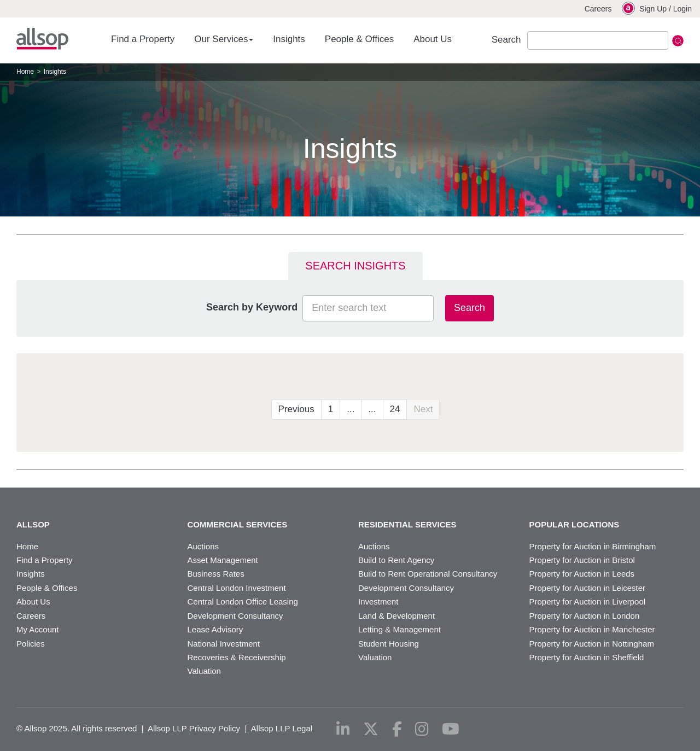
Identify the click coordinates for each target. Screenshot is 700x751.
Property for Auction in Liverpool (588, 602)
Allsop (42, 39)
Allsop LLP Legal (282, 728)
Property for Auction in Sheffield (587, 657)
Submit (678, 41)
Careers (598, 9)
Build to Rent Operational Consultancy (428, 574)
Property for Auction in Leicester (588, 588)
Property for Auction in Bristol (582, 560)
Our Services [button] (224, 39)
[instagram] (422, 729)
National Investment (224, 644)
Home (25, 72)
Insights (289, 39)
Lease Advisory (215, 629)
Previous (296, 409)
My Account (38, 629)
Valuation (204, 671)
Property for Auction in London (585, 616)
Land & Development (396, 616)
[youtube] (451, 729)
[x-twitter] (371, 729)
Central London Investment (237, 588)
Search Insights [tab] (355, 266)
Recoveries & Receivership (237, 657)
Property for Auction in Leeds (582, 574)
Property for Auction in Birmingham (593, 546)
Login (682, 9)
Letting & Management (399, 629)
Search (469, 308)
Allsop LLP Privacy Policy (194, 728)
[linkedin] (343, 729)
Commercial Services (238, 525)
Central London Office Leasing (243, 602)
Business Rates (216, 574)
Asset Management (223, 560)
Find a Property (143, 39)
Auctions (203, 546)
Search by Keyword (252, 307)
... (351, 409)
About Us (433, 39)
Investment (378, 602)
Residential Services (407, 525)
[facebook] (397, 729)
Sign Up (653, 9)
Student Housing (389, 644)
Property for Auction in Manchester (592, 629)
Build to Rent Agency (396, 560)
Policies (31, 644)
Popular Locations (574, 525)
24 (395, 409)
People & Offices (359, 39)
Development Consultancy (235, 616)
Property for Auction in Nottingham (592, 644)
